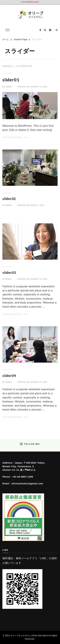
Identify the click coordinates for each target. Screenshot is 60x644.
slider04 (9, 376)
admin (8, 87)
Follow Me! (30, 444)
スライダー (7, 73)
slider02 (9, 199)
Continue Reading (15, 137)
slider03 (9, 273)
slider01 (11, 80)
